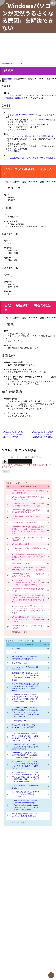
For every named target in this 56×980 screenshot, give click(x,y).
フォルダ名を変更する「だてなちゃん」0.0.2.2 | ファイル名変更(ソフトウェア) (25, 727)
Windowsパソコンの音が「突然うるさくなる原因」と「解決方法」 (13, 434)
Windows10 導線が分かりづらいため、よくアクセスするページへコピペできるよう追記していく (29, 619)
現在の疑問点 (13, 151)
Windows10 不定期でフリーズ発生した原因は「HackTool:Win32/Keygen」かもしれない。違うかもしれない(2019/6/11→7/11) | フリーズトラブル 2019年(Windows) (25, 777)
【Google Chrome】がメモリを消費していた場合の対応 (32, 158)
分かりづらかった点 (20, 663)
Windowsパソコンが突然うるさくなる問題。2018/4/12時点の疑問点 (43, 434)
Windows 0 (16, 648)
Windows (6, 63)
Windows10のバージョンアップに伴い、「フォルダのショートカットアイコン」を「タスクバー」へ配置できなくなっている (28, 582)
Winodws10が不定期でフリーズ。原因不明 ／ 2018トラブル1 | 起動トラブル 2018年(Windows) (25, 755)
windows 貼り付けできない (22, 563)
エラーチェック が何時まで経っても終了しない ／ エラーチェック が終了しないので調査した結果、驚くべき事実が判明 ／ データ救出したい (25, 699)
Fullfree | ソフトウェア (21, 721)
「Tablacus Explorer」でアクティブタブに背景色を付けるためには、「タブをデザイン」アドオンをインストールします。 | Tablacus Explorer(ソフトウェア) (25, 712)
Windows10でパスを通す (21, 544)
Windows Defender (29, 115)
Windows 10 (18, 63)
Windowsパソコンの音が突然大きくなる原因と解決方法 (32, 136)
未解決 (9, 79)
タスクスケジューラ (41, 120)
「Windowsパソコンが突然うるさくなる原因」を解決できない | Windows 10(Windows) (25, 747)
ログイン (15, 652)
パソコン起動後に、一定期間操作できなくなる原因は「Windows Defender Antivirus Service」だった (29, 557)
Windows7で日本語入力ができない (25, 523)
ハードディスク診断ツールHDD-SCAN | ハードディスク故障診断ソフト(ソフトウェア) (25, 794)
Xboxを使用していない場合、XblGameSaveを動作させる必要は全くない (25, 816)
